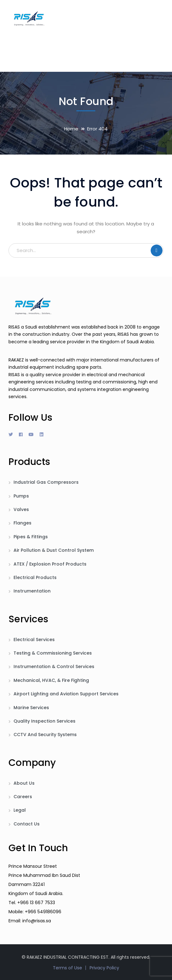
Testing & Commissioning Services (53, 653)
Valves (21, 509)
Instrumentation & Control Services (54, 667)
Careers (23, 797)
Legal (20, 810)
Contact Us (27, 824)
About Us (24, 783)
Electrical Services (34, 640)
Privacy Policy (104, 968)
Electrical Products (35, 577)
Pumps (21, 496)
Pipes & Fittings (31, 537)
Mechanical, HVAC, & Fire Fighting (51, 680)
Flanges (22, 523)
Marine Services (31, 708)
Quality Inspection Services (44, 721)
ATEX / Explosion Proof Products (50, 564)
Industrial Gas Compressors (46, 482)
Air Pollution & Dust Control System (54, 550)
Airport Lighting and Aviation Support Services (66, 694)
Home (71, 129)
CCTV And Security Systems (45, 735)
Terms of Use (67, 968)
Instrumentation (32, 591)
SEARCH (157, 250)
